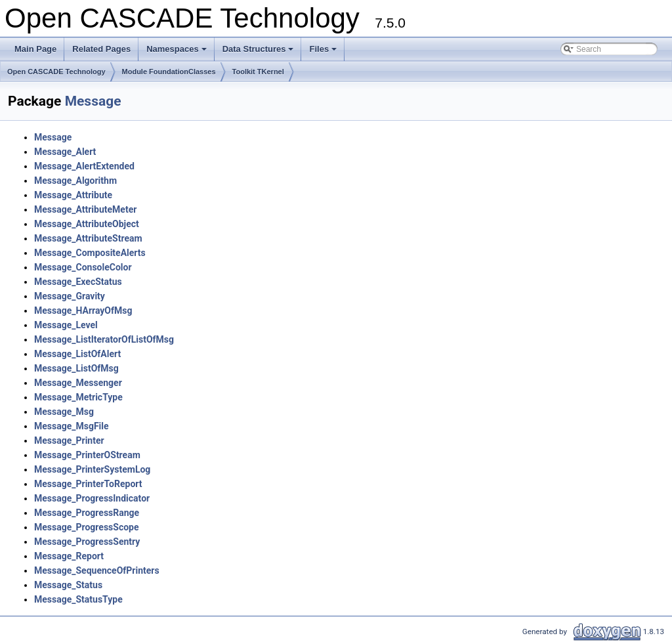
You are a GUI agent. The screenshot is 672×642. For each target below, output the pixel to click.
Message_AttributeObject (87, 224)
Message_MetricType (78, 397)
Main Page (35, 49)
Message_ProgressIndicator (92, 498)
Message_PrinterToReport (88, 484)
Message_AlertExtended (84, 166)
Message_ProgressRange (87, 513)
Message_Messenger (78, 383)
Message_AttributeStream (88, 238)
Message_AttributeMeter (85, 209)
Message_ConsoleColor (83, 267)
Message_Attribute (73, 195)
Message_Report (69, 556)
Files (324, 53)
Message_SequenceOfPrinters (97, 570)
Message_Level (66, 325)
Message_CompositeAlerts (90, 253)
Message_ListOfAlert (77, 354)
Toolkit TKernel (258, 72)
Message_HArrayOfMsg (83, 310)
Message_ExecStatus (78, 282)
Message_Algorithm (75, 181)
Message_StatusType (78, 599)
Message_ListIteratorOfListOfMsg (104, 339)
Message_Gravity (70, 296)
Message (93, 101)
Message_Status (68, 585)
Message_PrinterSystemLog (92, 469)
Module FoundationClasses (169, 72)
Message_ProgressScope (87, 527)
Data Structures (259, 53)
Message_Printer (69, 440)
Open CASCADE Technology (56, 72)
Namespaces (178, 53)
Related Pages (101, 49)
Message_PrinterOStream (87, 455)
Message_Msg (64, 412)
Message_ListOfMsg (76, 368)
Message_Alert (65, 152)
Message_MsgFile (72, 426)
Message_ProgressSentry (87, 542)
